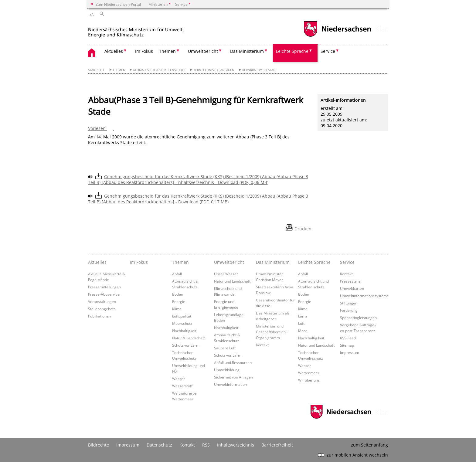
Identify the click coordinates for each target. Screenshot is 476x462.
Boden (178, 294)
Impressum (350, 352)
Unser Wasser (226, 274)
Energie (179, 301)
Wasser (178, 379)
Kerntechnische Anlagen (214, 70)
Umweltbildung (227, 370)
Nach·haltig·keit (311, 338)
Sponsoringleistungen (358, 318)
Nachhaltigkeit (184, 331)
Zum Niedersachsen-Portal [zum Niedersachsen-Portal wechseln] (118, 4)
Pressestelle (350, 281)
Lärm (303, 316)
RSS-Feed (348, 338)
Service (347, 262)
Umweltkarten (352, 288)
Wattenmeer (309, 373)
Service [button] (328, 51)
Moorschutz (182, 323)
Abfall (177, 274)
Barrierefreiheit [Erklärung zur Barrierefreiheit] (277, 445)
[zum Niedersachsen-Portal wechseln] (337, 36)
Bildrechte (99, 445)
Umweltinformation (230, 384)
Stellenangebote (102, 309)
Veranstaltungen (102, 301)
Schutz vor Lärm (186, 345)
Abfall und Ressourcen (233, 362)
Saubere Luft (225, 348)
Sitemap (347, 345)
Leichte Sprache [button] (292, 51)
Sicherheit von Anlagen (233, 377)
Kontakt (262, 345)
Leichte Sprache (314, 262)
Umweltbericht (229, 262)
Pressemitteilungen (104, 287)
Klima (177, 309)
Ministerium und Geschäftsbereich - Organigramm (272, 332)
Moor (303, 331)
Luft (301, 323)
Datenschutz (159, 445)
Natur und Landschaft (232, 281)
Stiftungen (349, 303)
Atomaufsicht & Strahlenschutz (159, 70)
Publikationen (99, 316)
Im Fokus (144, 51)
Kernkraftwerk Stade (260, 70)
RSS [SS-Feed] (206, 445)
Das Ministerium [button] (247, 51)
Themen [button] (167, 51)
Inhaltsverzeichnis (236, 445)
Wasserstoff (182, 386)
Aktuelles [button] (114, 51)
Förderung (349, 310)
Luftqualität (182, 316)
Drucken (303, 229)
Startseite (96, 70)
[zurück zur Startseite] (136, 30)
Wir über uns (309, 380)
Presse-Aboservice (104, 294)
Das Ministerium (273, 262)
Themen (119, 70)
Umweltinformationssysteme (364, 296)
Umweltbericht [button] (203, 51)
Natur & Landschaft (189, 338)
